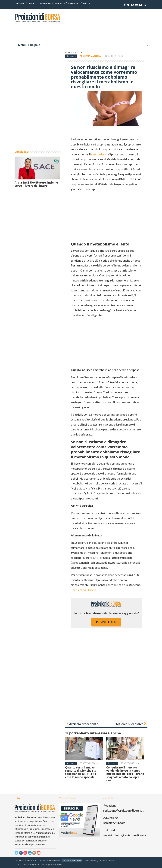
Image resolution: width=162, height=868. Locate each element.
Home (68, 53)
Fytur (59, 864)
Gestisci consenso (72, 860)
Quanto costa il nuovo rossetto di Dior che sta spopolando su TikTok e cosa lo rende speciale (81, 772)
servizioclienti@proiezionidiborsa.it (126, 835)
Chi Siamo (19, 3)
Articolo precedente (84, 724)
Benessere (78, 53)
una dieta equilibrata (83, 590)
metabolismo (99, 154)
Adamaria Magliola (90, 56)
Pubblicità (59, 3)
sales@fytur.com (114, 823)
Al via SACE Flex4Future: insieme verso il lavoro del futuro (36, 184)
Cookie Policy (107, 860)
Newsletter (74, 3)
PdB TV (86, 3)
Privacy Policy (91, 860)
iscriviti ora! (106, 622)
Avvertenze (45, 3)
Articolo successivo (130, 724)
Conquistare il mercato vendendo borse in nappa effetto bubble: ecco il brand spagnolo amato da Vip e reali (125, 774)
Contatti (32, 3)
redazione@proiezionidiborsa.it (123, 811)
